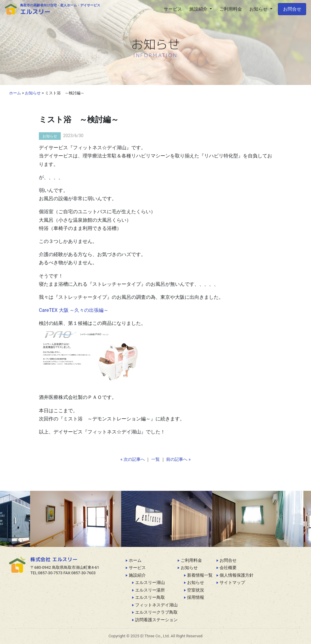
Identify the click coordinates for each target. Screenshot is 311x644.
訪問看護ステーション (156, 620)
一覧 (155, 459)
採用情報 (196, 597)
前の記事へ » (178, 459)
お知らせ (50, 136)
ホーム (135, 560)
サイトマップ (232, 582)
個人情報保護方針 (237, 575)
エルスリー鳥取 (150, 597)
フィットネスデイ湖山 (156, 605)
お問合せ (292, 9)
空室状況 (196, 590)
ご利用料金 (191, 560)
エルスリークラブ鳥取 (156, 612)
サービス (137, 568)
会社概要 (228, 568)
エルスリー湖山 (150, 582)
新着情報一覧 (200, 575)
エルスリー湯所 (150, 590)
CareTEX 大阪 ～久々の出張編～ (74, 310)
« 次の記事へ (133, 459)
